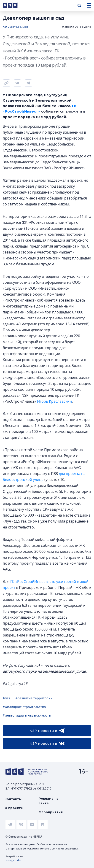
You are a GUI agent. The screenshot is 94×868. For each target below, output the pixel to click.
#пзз (6, 698)
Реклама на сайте (49, 801)
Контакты (13, 799)
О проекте (14, 808)
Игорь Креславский (54, 401)
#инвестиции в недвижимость (27, 715)
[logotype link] (14, 5)
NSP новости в (47, 731)
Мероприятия (51, 812)
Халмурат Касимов (15, 27)
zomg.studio (13, 860)
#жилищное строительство (24, 707)
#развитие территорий (34, 698)
